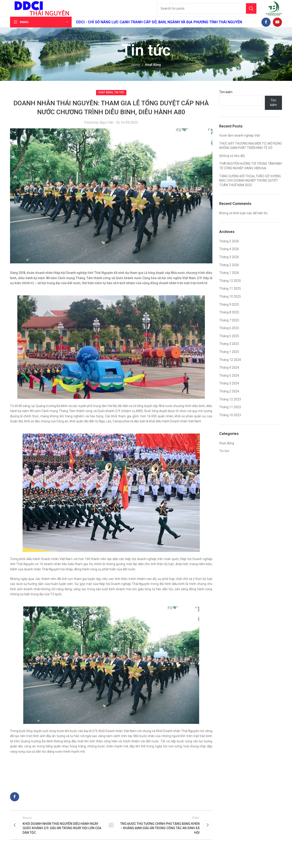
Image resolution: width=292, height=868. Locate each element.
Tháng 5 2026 (229, 249)
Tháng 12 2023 (230, 406)
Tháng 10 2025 (230, 304)
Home (136, 72)
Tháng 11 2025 (230, 296)
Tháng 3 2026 (229, 264)
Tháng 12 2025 (230, 288)
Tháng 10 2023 (230, 422)
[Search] (206, 12)
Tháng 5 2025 (229, 343)
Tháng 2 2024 (229, 399)
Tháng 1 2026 (229, 280)
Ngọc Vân (107, 130)
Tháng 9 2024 (229, 375)
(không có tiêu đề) (232, 163)
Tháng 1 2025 (229, 359)
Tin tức (119, 100)
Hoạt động (153, 72)
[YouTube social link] (277, 29)
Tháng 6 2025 (229, 335)
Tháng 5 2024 (229, 383)
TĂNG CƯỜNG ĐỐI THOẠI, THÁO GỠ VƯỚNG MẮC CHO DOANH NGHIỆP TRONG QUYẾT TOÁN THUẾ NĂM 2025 (250, 188)
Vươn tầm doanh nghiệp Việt (240, 143)
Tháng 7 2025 (229, 327)
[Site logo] (43, 12)
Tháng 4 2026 (229, 256)
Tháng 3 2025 (229, 351)
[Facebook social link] (266, 29)
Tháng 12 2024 (230, 367)
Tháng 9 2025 (229, 312)
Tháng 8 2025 (229, 320)
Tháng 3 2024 (229, 391)
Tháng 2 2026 (229, 272)
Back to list (111, 834)
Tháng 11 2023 (230, 414)
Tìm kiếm (226, 99)
